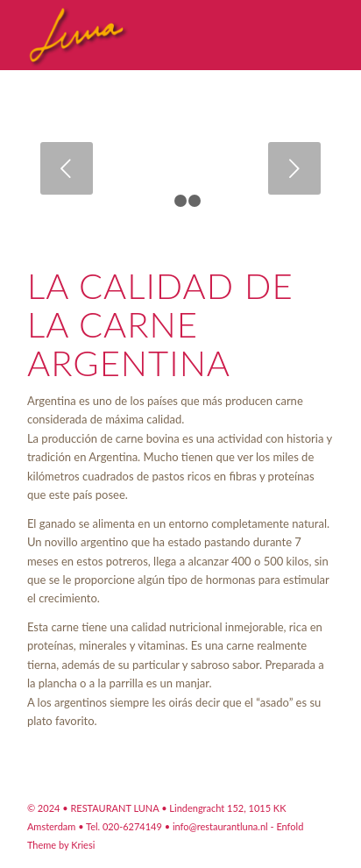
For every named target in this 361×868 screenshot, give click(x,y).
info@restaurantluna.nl (220, 826)
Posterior (294, 168)
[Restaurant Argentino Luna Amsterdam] (150, 35)
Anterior (67, 168)
